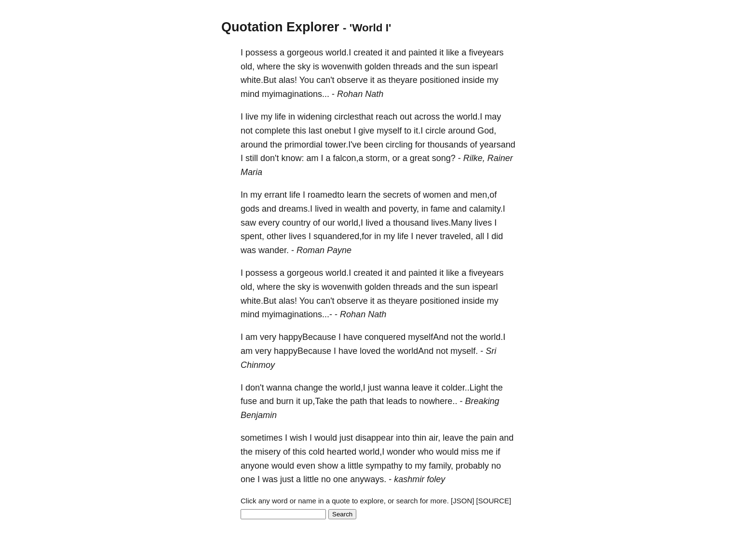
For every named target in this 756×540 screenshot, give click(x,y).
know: (292, 158)
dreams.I (296, 209)
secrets (397, 195)
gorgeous (305, 53)
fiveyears (486, 53)
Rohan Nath (360, 94)
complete (273, 131)
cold (317, 452)
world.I (338, 53)
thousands (448, 145)
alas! (288, 80)
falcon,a (348, 158)
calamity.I (487, 209)
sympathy (384, 466)
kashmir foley (419, 479)
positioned (440, 80)
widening (315, 117)
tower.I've (343, 145)
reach (386, 117)
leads (397, 401)
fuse (249, 401)
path (358, 401)
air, (434, 438)
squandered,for (343, 236)
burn (285, 401)
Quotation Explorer (280, 27)
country (296, 223)
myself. (464, 351)
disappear (374, 438)
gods (250, 209)
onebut (338, 131)
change (309, 388)
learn (356, 195)
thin (419, 438)
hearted (342, 452)
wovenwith (342, 67)
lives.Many (452, 223)
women (437, 195)
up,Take (318, 401)
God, (487, 131)
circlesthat (354, 117)
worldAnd (415, 351)
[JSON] (462, 501)
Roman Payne (324, 250)
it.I (418, 131)
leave (422, 388)
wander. (274, 250)
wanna (279, 388)
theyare (403, 80)
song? (444, 158)
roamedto (326, 195)
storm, (378, 158)
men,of (483, 195)
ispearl (485, 67)
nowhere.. (438, 401)
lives (483, 223)
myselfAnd (428, 337)
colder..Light (465, 388)
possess (261, 53)
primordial (304, 145)
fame (440, 209)
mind (250, 94)
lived (324, 209)
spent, (252, 236)
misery (268, 452)
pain (488, 438)
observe (352, 80)
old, (248, 67)
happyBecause (307, 337)
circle (435, 131)
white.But (258, 80)
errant (276, 195)
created (368, 53)
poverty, (404, 209)
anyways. (368, 479)
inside (473, 80)
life (280, 117)
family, (441, 466)
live (252, 117)
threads (407, 67)
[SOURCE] (494, 501)
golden (378, 67)
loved (370, 351)
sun (463, 67)
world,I (350, 223)
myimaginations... (296, 94)
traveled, (456, 236)
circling (399, 145)
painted (423, 53)
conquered (385, 337)
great (420, 158)
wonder (401, 452)
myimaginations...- (297, 314)
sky (304, 67)
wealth (357, 209)
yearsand (498, 145)
